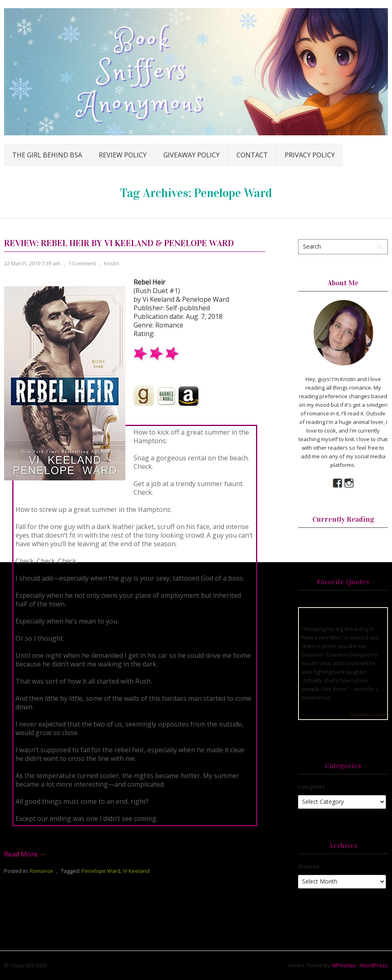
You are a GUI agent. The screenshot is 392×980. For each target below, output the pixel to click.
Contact (252, 155)
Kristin (111, 263)
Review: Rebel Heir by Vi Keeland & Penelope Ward (119, 243)
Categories (312, 787)
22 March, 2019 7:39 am (32, 263)
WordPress (374, 965)
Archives (309, 866)
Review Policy (123, 155)
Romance (41, 871)
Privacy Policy (310, 155)
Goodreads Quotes (367, 715)
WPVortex (344, 965)
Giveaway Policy (192, 155)
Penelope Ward (101, 871)
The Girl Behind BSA (47, 155)
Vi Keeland (136, 871)
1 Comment (82, 263)
